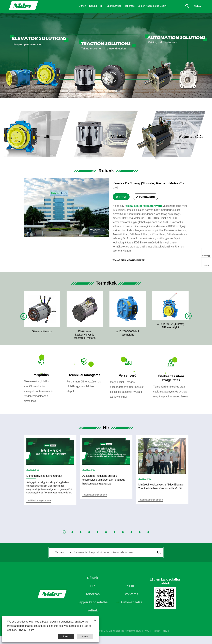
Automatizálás (129, 610)
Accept (85, 636)
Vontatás (129, 602)
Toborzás (130, 6)
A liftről (121, 197)
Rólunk (93, 6)
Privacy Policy (160, 639)
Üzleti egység (114, 6)
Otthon (82, 6)
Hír (102, 6)
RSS (139, 639)
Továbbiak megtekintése (50, 143)
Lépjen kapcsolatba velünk (153, 6)
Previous (24, 319)
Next (188, 319)
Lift (129, 594)
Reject (66, 636)
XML (147, 639)
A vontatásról (145, 197)
